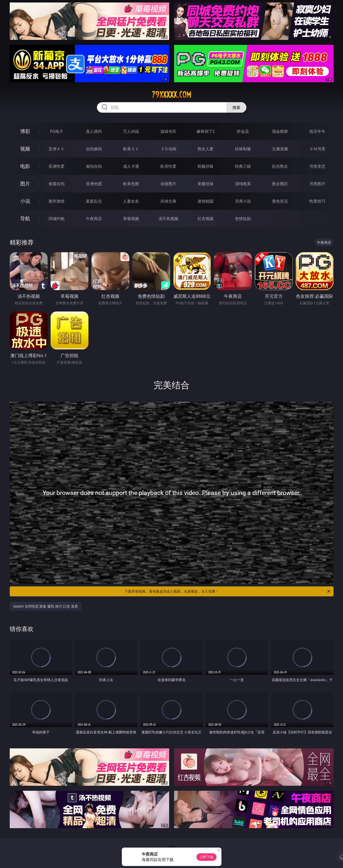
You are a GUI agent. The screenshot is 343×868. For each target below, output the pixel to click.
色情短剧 (243, 219)
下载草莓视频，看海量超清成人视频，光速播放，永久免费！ (228, 591)
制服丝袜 (206, 166)
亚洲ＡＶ (57, 149)
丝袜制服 (243, 149)
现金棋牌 (280, 131)
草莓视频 (131, 219)
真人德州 (94, 131)
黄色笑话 (280, 201)
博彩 (25, 131)
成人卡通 (131, 166)
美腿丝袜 (206, 184)
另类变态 (317, 166)
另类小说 (243, 201)
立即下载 (206, 857)
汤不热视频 (168, 219)
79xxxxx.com (171, 95)
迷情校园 (206, 201)
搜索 (236, 107)
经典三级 (243, 166)
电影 (25, 166)
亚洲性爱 (57, 166)
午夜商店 (94, 219)
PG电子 (57, 131)
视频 (25, 149)
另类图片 (317, 184)
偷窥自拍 (57, 184)
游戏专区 (168, 131)
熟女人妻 (206, 149)
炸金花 (243, 131)
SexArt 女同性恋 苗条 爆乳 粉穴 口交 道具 (46, 606)
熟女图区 (280, 184)
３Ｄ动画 (168, 149)
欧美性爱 (168, 166)
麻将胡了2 (206, 131)
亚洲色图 (94, 184)
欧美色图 (131, 184)
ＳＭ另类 (317, 149)
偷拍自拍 (94, 166)
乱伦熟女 (280, 166)
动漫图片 (168, 184)
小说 (25, 201)
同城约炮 (57, 219)
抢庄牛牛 (317, 131)
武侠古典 (168, 201)
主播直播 (280, 149)
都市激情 (57, 201)
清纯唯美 (243, 184)
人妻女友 (131, 201)
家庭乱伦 (94, 201)
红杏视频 (206, 219)
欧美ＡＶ (131, 149)
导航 (25, 218)
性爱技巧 (317, 201)
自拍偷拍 (94, 149)
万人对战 (131, 131)
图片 (25, 184)
